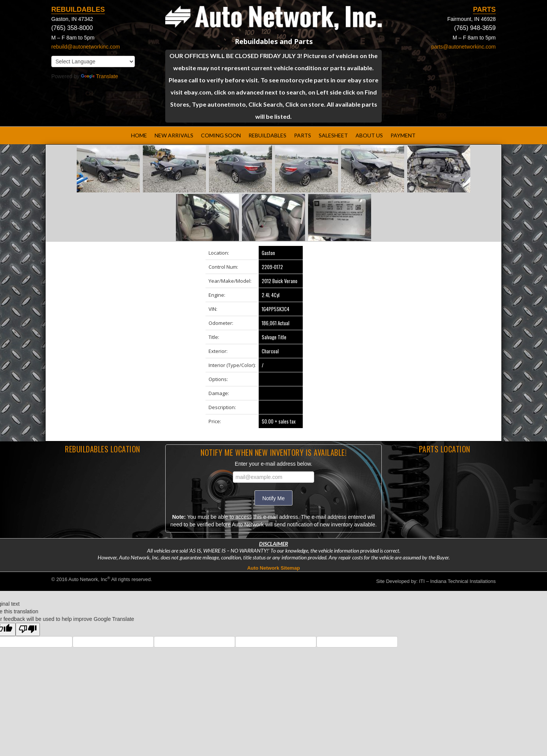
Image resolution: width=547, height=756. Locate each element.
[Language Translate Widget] (93, 61)
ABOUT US (369, 135)
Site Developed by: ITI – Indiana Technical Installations (436, 581)
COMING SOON (221, 135)
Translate (100, 76)
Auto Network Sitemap (274, 568)
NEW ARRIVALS (174, 135)
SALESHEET (333, 135)
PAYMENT (403, 135)
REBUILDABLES (267, 135)
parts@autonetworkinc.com (463, 47)
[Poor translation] (28, 629)
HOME (139, 135)
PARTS (303, 135)
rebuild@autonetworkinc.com (86, 47)
